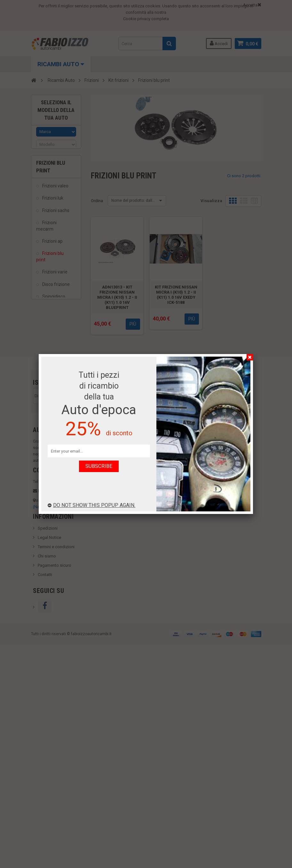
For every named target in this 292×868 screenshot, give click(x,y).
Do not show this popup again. (91, 505)
